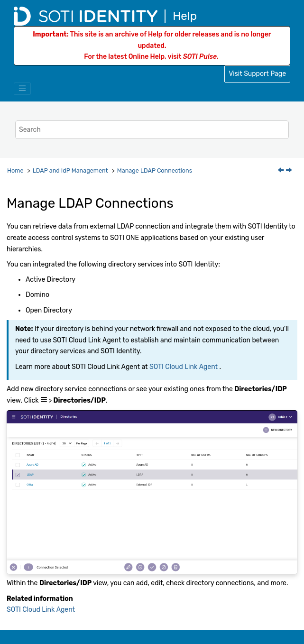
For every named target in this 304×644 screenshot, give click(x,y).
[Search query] (152, 130)
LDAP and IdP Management (70, 170)
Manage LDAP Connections (155, 170)
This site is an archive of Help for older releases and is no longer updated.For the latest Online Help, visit (152, 46)
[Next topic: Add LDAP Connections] (290, 171)
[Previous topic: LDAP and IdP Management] (282, 171)
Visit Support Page (257, 74)
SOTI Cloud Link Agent (184, 367)
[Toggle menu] (22, 89)
